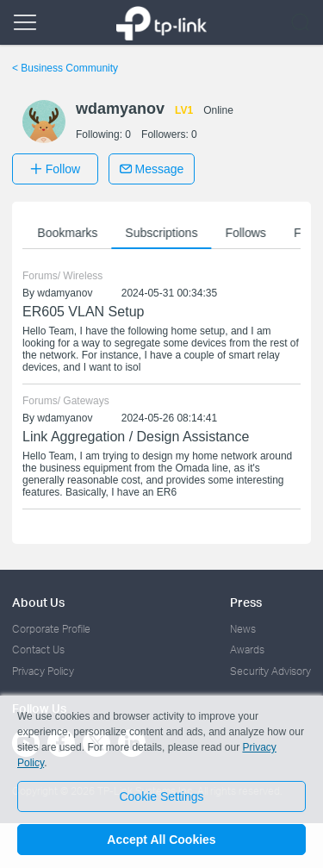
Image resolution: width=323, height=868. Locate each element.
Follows (249, 233)
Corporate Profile (51, 629)
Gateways (86, 401)
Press (246, 602)
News (243, 629)
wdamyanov (65, 293)
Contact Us (38, 649)
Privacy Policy (43, 671)
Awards (247, 649)
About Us (38, 602)
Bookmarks (71, 233)
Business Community (65, 68)
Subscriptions (165, 233)
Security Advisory (270, 671)
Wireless (83, 276)
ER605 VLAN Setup (83, 312)
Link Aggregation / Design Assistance (136, 437)
